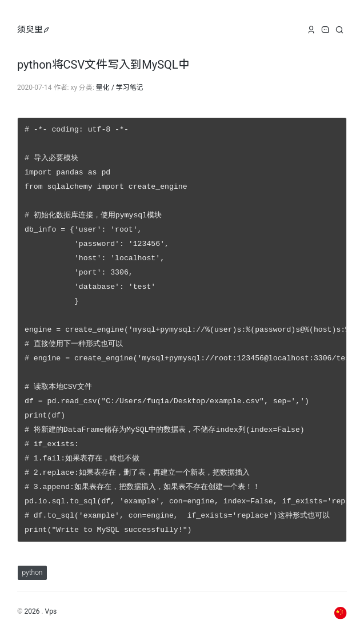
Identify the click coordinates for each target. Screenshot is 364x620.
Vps (51, 595)
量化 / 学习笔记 (120, 88)
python (32, 556)
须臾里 (30, 30)
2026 (32, 595)
